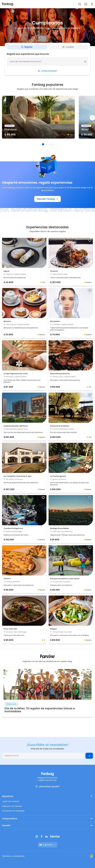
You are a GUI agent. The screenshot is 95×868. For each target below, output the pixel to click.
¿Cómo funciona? (48, 71)
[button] (43, 144)
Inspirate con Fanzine (12, 806)
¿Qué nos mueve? (11, 801)
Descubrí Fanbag (48, 199)
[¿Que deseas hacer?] (47, 62)
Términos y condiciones (13, 856)
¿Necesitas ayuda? (48, 786)
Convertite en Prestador (13, 811)
